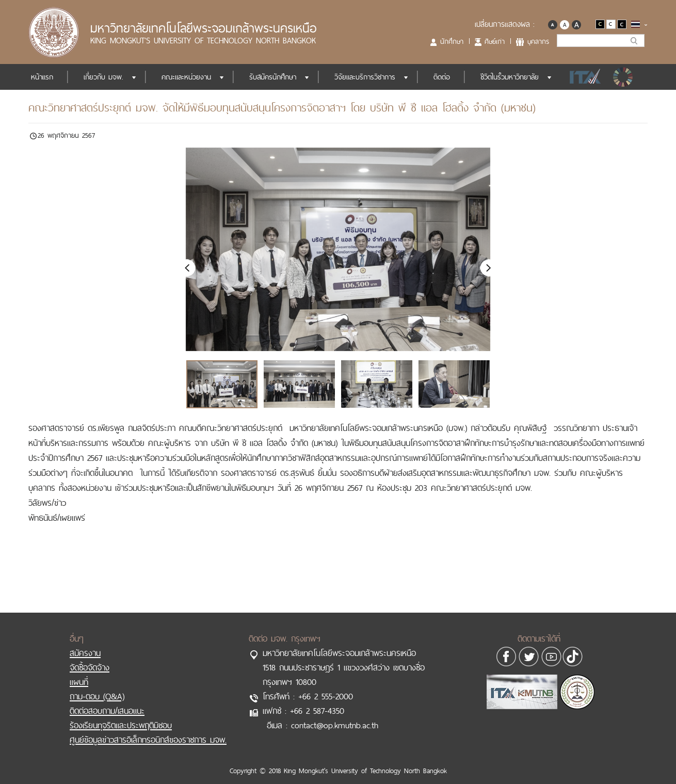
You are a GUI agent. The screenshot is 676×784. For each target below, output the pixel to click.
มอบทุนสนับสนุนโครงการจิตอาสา (412, 443)
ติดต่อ (442, 77)
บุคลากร (538, 41)
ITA (582, 77)
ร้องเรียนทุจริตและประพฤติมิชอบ (121, 715)
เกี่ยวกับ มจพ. (103, 77)
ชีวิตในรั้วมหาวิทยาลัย (510, 77)
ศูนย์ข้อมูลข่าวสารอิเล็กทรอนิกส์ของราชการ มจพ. (148, 729)
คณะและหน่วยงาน (186, 77)
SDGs (624, 77)
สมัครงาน (85, 643)
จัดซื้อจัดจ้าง (90, 657)
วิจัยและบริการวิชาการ (365, 77)
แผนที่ (79, 671)
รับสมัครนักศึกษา (273, 77)
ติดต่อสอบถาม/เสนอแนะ (107, 700)
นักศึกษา (452, 41)
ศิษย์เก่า (495, 41)
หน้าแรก (42, 77)
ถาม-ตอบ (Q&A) (97, 686)
